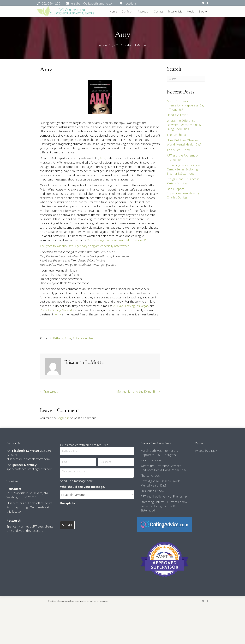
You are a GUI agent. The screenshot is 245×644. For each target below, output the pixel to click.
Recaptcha (68, 503)
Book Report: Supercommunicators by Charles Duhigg (183, 193)
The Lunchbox (176, 135)
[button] (206, 12)
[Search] (186, 79)
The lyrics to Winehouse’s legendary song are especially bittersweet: (85, 246)
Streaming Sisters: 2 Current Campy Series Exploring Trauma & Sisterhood (185, 169)
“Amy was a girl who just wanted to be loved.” (117, 240)
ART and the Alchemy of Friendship (164, 496)
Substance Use (83, 338)
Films (68, 338)
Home (113, 12)
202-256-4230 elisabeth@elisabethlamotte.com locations (87, 3)
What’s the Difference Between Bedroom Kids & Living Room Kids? (184, 125)
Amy (103, 158)
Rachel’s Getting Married (56, 310)
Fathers (58, 338)
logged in (64, 418)
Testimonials (175, 12)
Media (190, 12)
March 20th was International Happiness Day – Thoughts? (185, 105)
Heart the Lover (177, 115)
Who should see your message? (83, 487)
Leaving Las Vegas (137, 306)
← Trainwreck (49, 391)
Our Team (127, 12)
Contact (158, 12)
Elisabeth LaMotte (134, 45)
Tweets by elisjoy (206, 451)
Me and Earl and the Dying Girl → (138, 391)
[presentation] (85, 513)
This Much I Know (179, 150)
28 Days (118, 306)
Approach (143, 12)
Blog (201, 12)
